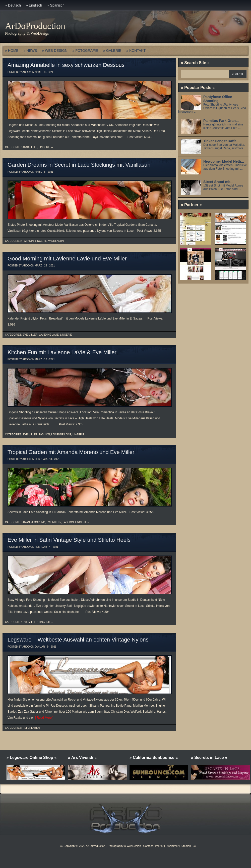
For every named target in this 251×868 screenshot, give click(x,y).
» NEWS (30, 51)
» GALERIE (112, 51)
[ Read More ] (43, 718)
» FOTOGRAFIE (85, 51)
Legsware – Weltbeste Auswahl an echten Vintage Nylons (78, 640)
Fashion (28, 241)
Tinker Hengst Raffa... (221, 141)
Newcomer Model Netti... (224, 161)
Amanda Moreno (34, 522)
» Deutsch (13, 5)
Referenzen (31, 728)
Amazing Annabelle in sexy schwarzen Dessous (66, 65)
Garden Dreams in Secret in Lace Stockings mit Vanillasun (79, 165)
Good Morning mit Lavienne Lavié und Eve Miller (67, 259)
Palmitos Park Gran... (221, 121)
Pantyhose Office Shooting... (218, 99)
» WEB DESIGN (55, 51)
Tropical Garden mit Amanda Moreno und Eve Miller (71, 452)
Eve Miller (30, 335)
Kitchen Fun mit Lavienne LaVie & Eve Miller (62, 352)
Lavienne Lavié (49, 335)
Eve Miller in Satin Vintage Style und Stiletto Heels (69, 540)
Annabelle (30, 147)
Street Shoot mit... (218, 182)
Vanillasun (56, 241)
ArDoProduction (35, 26)
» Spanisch (56, 5)
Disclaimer (172, 846)
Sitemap (185, 846)
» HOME (12, 51)
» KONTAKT (136, 51)
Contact (148, 846)
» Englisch (34, 5)
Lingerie (45, 147)
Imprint (159, 846)
